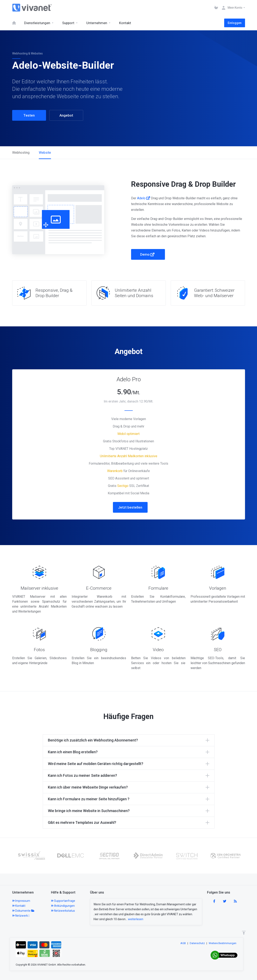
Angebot (66, 115)
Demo (147, 254)
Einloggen (235, 23)
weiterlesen (136, 919)
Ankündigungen (63, 906)
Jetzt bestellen (130, 507)
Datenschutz (197, 943)
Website (45, 153)
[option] (20, 856)
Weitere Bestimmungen (223, 943)
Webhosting (21, 153)
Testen (29, 115)
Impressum (21, 901)
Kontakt (19, 906)
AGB (183, 943)
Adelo (144, 198)
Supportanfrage (63, 901)
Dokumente (23, 911)
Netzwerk (21, 916)
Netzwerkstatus (63, 911)
